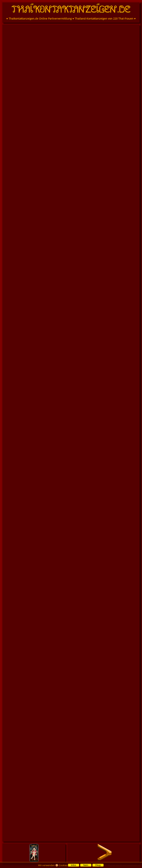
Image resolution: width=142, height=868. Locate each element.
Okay (98, 865)
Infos (73, 865)
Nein (86, 865)
